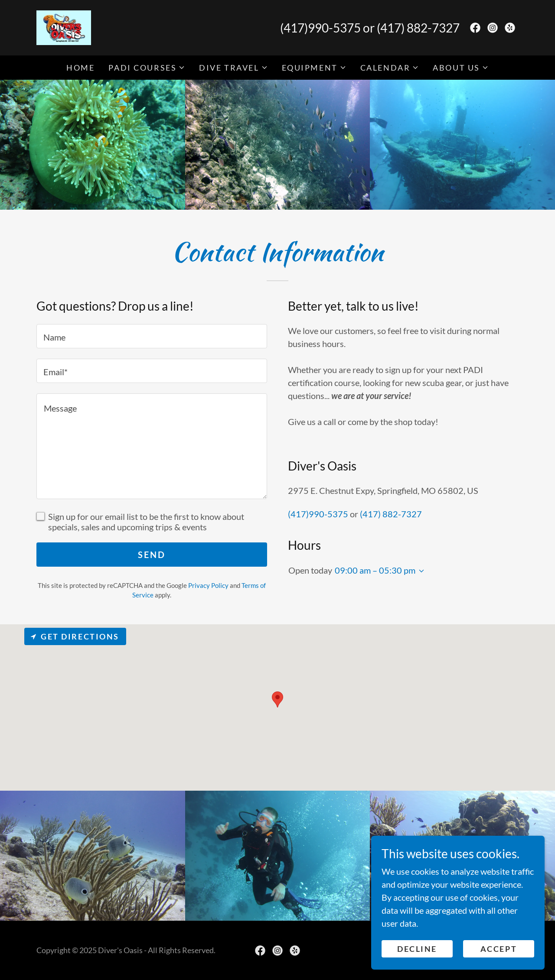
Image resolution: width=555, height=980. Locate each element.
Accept (499, 949)
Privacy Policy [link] (208, 585)
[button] (147, 68)
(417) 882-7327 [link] (418, 28)
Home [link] (80, 68)
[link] (64, 26)
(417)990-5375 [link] (320, 28)
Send (152, 555)
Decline (417, 949)
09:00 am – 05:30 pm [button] (375, 570)
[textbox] (152, 336)
